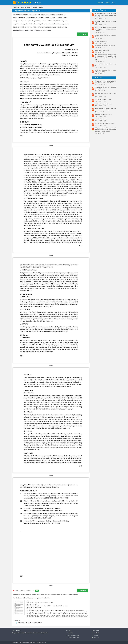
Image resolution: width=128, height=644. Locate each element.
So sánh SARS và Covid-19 (102, 50)
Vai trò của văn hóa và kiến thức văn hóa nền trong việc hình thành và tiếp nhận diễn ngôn (105, 29)
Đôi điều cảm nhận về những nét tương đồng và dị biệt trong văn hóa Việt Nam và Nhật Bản (105, 15)
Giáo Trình (96, 638)
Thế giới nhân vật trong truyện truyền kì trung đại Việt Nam (105, 88)
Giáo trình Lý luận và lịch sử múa (103, 115)
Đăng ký (107, 3)
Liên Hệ (113, 3)
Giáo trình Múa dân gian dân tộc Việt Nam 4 (105, 94)
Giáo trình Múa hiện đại (101, 119)
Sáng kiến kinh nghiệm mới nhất (38, 642)
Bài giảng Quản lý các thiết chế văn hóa (105, 124)
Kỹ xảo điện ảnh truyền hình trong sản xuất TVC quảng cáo (105, 71)
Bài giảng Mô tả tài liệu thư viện (103, 99)
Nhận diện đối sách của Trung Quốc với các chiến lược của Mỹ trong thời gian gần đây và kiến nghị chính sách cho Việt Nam (105, 57)
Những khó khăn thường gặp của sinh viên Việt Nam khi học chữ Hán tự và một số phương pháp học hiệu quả (105, 130)
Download (82, 34)
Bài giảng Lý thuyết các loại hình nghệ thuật (105, 22)
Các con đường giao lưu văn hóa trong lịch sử (105, 36)
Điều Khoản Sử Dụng (74, 635)
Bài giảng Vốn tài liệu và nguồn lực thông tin (105, 65)
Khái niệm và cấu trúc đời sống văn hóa (105, 46)
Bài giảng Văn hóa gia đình (102, 41)
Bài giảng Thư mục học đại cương (103, 104)
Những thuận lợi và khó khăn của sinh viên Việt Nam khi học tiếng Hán (105, 109)
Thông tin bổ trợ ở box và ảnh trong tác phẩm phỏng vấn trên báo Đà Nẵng (105, 82)
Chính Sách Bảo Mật (73, 638)
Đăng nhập (100, 3)
